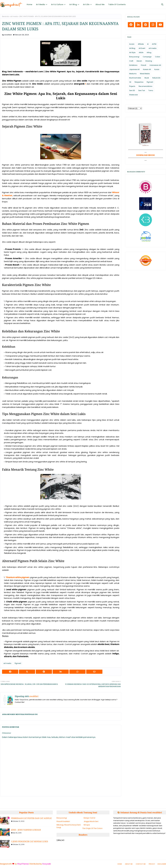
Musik (147, 78)
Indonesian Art (155, 65)
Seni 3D (132, 90)
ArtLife (141, 52)
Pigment (18, 663)
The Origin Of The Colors (92, 828)
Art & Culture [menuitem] (57, 4)
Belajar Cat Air (90, 818)
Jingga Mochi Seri (91, 821)
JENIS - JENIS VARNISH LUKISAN (26, 830)
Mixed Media (145, 74)
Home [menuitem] (29, 4)
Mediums (133, 74)
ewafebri (8, 35)
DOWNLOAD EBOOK (146, 155)
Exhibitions (133, 65)
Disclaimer (162, 864)
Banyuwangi (134, 57)
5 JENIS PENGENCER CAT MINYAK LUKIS (30, 841)
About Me (129, 864)
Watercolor (134, 95)
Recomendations (146, 86)
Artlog (149, 52)
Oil (130, 82)
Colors (158, 57)
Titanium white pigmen (17, 577)
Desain (139, 61)
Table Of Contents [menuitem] (117, 4)
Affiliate (141, 44)
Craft (131, 61)
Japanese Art (134, 69)
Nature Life (156, 78)
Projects (132, 86)
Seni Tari (142, 90)
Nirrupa (87, 825)
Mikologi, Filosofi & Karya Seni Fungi (69, 826)
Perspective (139, 82)
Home (120, 864)
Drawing (149, 61)
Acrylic (132, 44)
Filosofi (144, 65)
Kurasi (157, 69)
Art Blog (132, 48)
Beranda (5, 16)
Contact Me (141, 864)
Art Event (142, 48)
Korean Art (147, 69)
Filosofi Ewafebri (63, 821)
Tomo (151, 90)
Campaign (147, 57)
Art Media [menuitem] (40, 4)
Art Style (132, 52)
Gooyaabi (47, 864)
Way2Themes (23, 864)
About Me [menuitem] (100, 4)
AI (148, 44)
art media (14, 16)
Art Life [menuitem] (86, 4)
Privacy (152, 864)
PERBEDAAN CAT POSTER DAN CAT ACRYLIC (31, 818)
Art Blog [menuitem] (73, 4)
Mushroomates (135, 78)
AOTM (154, 44)
